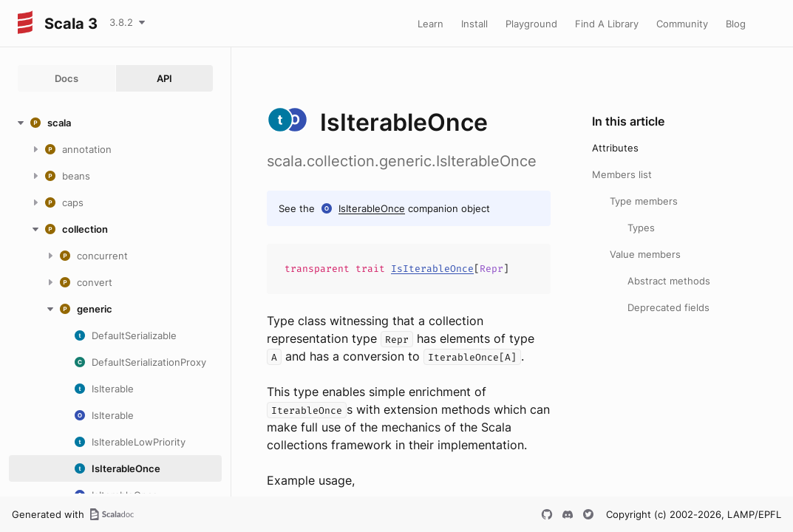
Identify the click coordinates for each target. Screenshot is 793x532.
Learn (430, 24)
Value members (645, 254)
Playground (531, 24)
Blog (736, 24)
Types (641, 228)
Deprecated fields (668, 307)
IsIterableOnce (372, 208)
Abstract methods (669, 281)
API (164, 78)
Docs (67, 78)
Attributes (615, 148)
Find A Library (607, 24)
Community (682, 24)
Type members (644, 201)
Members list (622, 174)
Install (474, 24)
